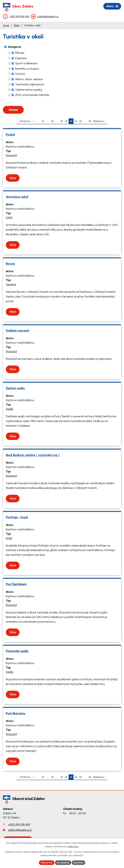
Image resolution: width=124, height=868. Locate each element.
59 (62, 121)
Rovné (10, 264)
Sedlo (10, 409)
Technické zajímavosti (30, 84)
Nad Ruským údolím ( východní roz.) (33, 455)
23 (43, 121)
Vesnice (11, 284)
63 (80, 121)
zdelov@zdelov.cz (20, 830)
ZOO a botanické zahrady (32, 95)
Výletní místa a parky (29, 90)
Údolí (9, 217)
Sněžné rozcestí (18, 331)
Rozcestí (11, 155)
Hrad (9, 538)
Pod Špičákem (16, 584)
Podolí (10, 135)
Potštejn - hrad (17, 517)
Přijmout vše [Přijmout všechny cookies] (44, 862)
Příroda (20, 53)
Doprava (21, 58)
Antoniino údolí (17, 197)
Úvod (6, 25)
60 (66, 121)
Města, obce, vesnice (29, 79)
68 (90, 121)
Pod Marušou (16, 713)
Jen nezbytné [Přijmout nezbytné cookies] (63, 862)
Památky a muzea (27, 69)
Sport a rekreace (26, 63)
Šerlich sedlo (15, 388)
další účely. (74, 846)
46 (52, 121)
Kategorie (14, 47)
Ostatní (20, 74)
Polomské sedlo (17, 651)
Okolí (16, 25)
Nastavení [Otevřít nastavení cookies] (81, 862)
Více (13, 178)
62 (76, 121)
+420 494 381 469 (19, 824)
